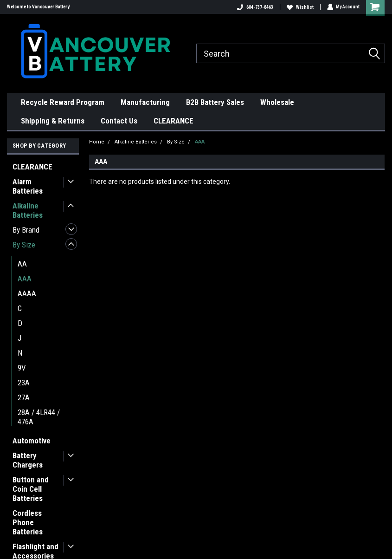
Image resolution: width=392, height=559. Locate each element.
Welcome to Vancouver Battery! (39, 7)
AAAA (27, 293)
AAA (25, 279)
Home (97, 142)
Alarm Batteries (28, 186)
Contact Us (119, 121)
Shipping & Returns (53, 121)
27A (24, 397)
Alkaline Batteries (28, 210)
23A (24, 383)
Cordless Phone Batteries (28, 522)
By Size (24, 245)
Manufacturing (145, 102)
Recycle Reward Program (63, 102)
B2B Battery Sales (215, 102)
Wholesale (277, 102)
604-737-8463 (255, 7)
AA (22, 264)
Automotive (32, 441)
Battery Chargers (28, 460)
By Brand (26, 230)
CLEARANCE (174, 121)
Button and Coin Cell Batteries (31, 489)
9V (22, 368)
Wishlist (300, 7)
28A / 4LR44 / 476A (39, 417)
